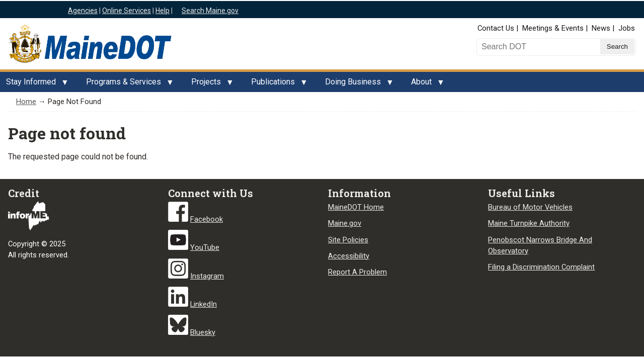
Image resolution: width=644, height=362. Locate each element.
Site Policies (348, 240)
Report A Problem (357, 272)
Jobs (627, 28)
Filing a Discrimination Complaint (541, 267)
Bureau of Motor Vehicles (530, 207)
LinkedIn (204, 304)
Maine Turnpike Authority (529, 223)
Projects (209, 84)
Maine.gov (345, 223)
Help (163, 11)
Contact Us (496, 28)
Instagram (207, 276)
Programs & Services (127, 84)
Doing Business (356, 84)
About (424, 84)
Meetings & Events (553, 28)
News (601, 28)
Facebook (207, 219)
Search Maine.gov (210, 11)
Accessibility (349, 256)
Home (26, 102)
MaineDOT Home (356, 207)
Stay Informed (34, 84)
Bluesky (203, 332)
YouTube (205, 247)
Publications (276, 84)
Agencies (83, 11)
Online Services (127, 11)
